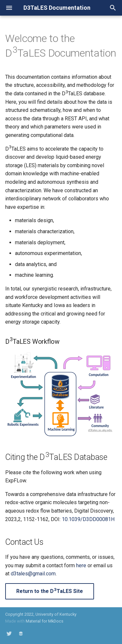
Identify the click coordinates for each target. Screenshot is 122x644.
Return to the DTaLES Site (50, 591)
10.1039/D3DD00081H (88, 519)
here (81, 565)
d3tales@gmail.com (33, 574)
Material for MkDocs (45, 621)
